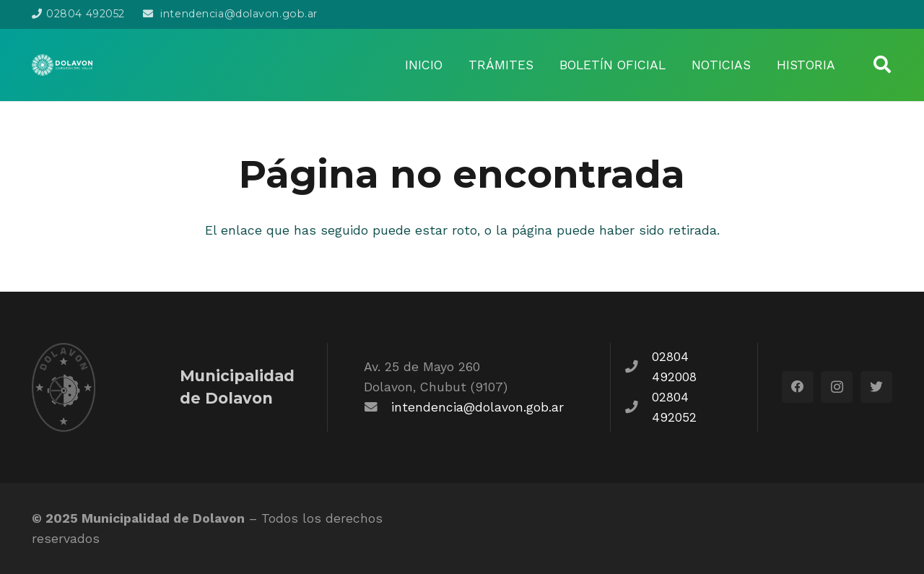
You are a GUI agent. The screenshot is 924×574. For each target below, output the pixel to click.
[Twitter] (876, 387)
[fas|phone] (639, 367)
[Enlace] (62, 65)
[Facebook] (798, 387)
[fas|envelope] (378, 407)
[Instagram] (837, 387)
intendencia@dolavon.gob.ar (478, 407)
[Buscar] (882, 65)
